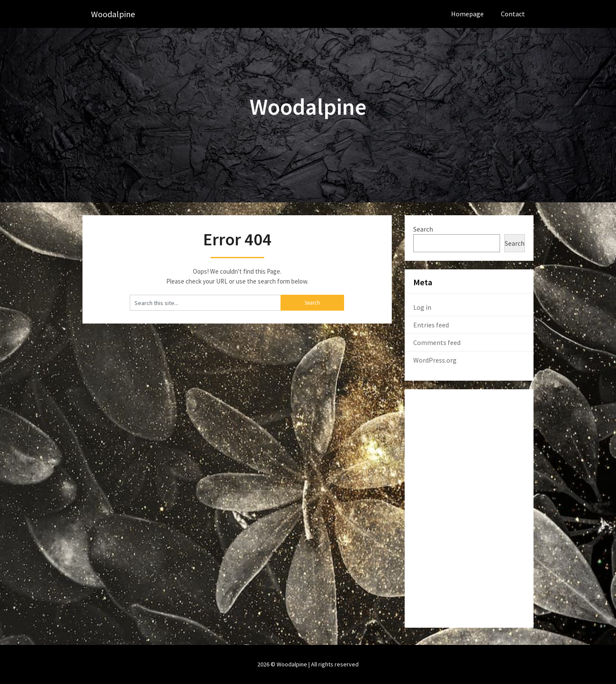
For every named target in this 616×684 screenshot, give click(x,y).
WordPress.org (435, 360)
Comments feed (437, 342)
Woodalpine (113, 14)
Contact (513, 14)
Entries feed (431, 325)
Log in (422, 307)
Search (423, 229)
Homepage (467, 14)
